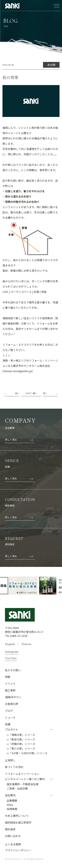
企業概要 (12, 800)
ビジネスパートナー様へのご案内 (25, 779)
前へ (17, 393)
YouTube (11, 658)
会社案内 (10, 795)
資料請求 (10, 829)
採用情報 (12, 809)
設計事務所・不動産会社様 (22, 784)
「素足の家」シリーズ (21, 739)
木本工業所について (17, 816)
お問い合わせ (13, 836)
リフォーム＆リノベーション (22, 774)
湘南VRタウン (13, 697)
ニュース (10, 717)
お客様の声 (12, 704)
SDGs (10, 805)
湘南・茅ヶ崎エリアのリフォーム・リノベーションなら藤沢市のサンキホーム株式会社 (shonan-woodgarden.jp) (30, 366)
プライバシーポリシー (18, 850)
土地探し (10, 760)
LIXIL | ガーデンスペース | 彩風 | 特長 (24, 292)
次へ (45, 393)
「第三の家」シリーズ (21, 749)
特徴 (8, 677)
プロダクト (12, 729)
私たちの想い (13, 670)
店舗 (8, 724)
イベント (10, 683)
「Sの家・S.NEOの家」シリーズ (27, 753)
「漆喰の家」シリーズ (21, 744)
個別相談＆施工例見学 (18, 822)
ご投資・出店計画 (17, 788)
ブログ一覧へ (31, 393)
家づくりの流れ (14, 767)
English (10, 644)
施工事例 (10, 690)
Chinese (26, 644)
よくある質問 (13, 844)
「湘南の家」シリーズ (21, 735)
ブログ (9, 711)
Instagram (12, 651)
